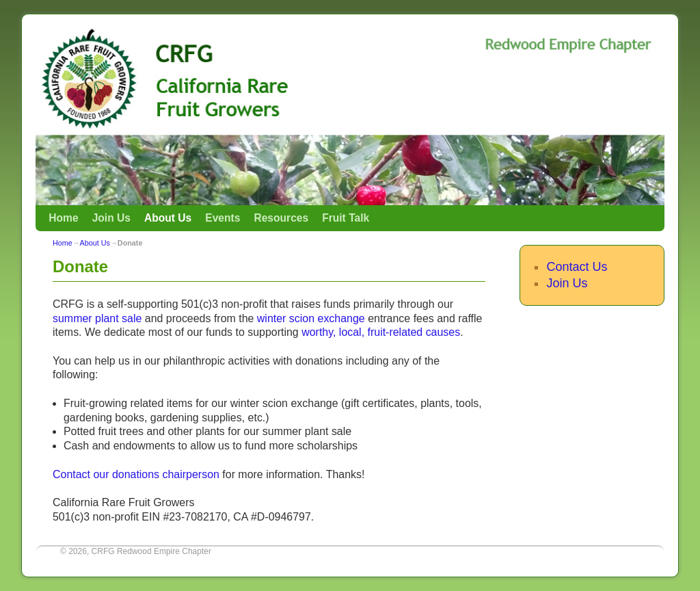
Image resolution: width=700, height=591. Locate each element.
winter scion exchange (311, 318)
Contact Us (577, 267)
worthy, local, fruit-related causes (381, 332)
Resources (281, 218)
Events (223, 218)
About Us (168, 218)
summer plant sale (97, 318)
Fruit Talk (346, 218)
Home (63, 218)
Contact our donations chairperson (136, 474)
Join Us (111, 218)
